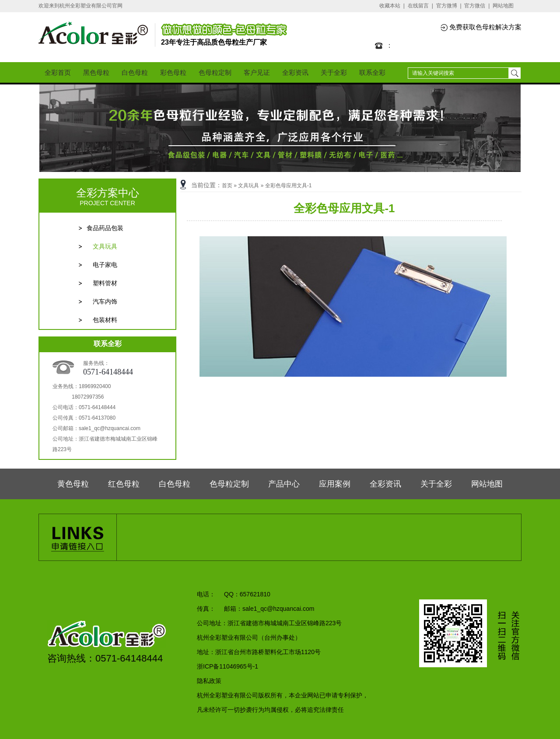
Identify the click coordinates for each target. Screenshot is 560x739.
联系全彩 (372, 72)
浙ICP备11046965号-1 (227, 666)
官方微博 (447, 6)
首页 (227, 186)
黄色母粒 (73, 484)
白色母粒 (135, 72)
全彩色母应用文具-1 (289, 186)
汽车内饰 (105, 301)
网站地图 (503, 6)
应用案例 (335, 484)
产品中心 (284, 484)
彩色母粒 (173, 72)
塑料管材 (105, 283)
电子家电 (105, 265)
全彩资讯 (295, 72)
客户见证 (257, 72)
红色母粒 (124, 484)
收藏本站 (390, 6)
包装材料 (105, 320)
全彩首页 (58, 72)
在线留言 (418, 6)
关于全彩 (334, 72)
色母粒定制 (215, 72)
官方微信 (475, 6)
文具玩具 (105, 246)
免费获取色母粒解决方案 (485, 27)
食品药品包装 (105, 228)
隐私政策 (209, 681)
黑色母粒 (96, 72)
